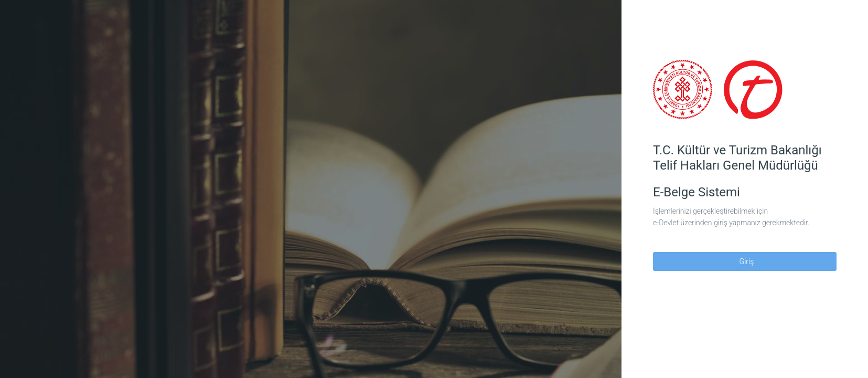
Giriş (745, 261)
